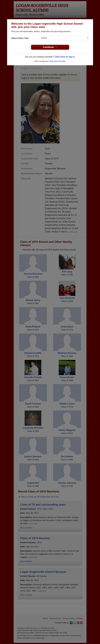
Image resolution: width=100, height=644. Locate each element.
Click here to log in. (65, 57)
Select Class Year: (20, 38)
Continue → (50, 47)
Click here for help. (57, 61)
